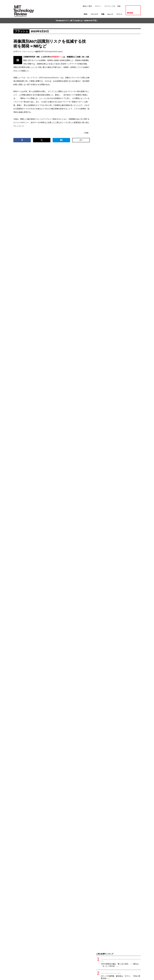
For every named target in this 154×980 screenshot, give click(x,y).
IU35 (86, 14)
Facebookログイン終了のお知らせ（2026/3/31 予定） (77, 21)
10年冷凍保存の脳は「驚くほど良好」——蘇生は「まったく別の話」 (121, 963)
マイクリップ (109, 6)
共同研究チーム (57, 57)
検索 (119, 6)
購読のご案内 (87, 6)
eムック (110, 14)
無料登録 (130, 13)
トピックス (94, 14)
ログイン (98, 6)
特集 (103, 14)
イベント (119, 14)
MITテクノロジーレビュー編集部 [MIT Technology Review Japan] (39, 51)
